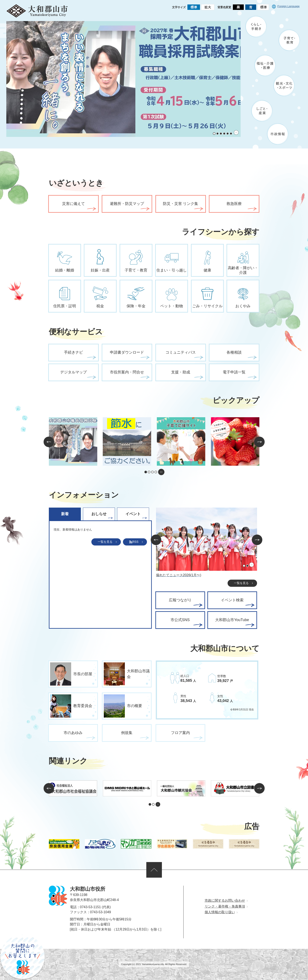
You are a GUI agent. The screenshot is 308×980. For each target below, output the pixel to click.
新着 (65, 514)
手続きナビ (73, 352)
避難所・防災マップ (127, 204)
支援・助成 (181, 372)
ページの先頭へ (154, 870)
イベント (133, 514)
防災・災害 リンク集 (181, 204)
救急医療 (234, 204)
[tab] (66, 514)
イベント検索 (232, 600)
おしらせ (99, 514)
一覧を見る (105, 542)
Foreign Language (286, 6)
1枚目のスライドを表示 (214, 134)
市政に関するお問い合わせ (225, 900)
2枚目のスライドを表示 (217, 134)
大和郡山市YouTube (232, 620)
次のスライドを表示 (259, 442)
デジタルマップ (73, 372)
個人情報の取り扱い (220, 912)
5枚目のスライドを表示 (228, 134)
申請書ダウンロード (127, 352)
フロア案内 (180, 733)
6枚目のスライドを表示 (231, 134)
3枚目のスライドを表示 (221, 134)
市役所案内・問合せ (127, 372)
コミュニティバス (181, 352)
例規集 (127, 733)
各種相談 (234, 352)
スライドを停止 (236, 132)
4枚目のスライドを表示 (224, 134)
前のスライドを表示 (49, 442)
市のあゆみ (73, 733)
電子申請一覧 (234, 372)
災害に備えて (73, 204)
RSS (134, 542)
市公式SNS (180, 620)
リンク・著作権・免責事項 (225, 906)
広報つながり (180, 600)
